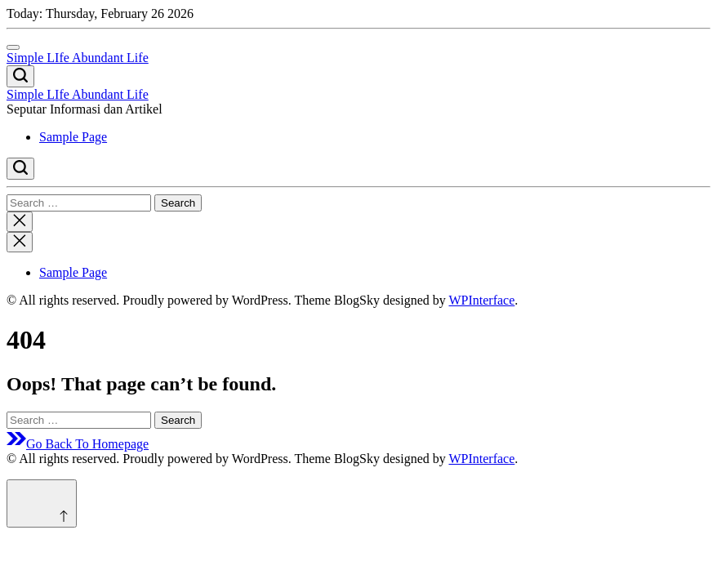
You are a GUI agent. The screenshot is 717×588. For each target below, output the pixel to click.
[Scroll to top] (42, 503)
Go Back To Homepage (78, 444)
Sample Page (73, 137)
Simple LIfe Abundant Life (78, 58)
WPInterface (481, 300)
